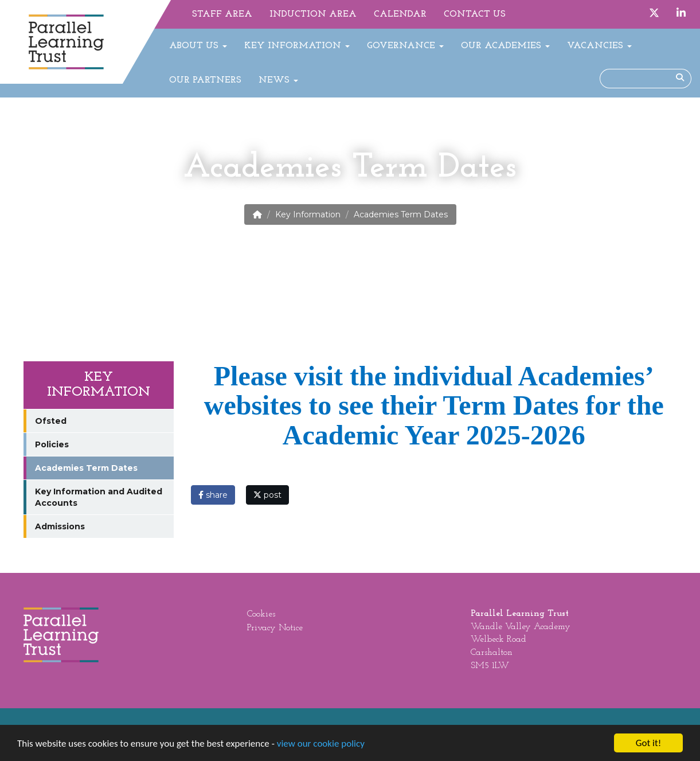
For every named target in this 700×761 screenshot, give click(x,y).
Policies (52, 444)
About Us (198, 46)
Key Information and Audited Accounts (99, 497)
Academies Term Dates (86, 468)
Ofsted (51, 421)
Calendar (400, 14)
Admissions (60, 526)
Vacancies (599, 46)
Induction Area (313, 14)
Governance (405, 46)
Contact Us (475, 14)
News (278, 80)
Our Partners (205, 80)
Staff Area (222, 14)
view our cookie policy (321, 744)
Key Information (297, 46)
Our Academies (505, 46)
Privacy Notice (275, 628)
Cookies (261, 614)
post (267, 495)
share (213, 495)
